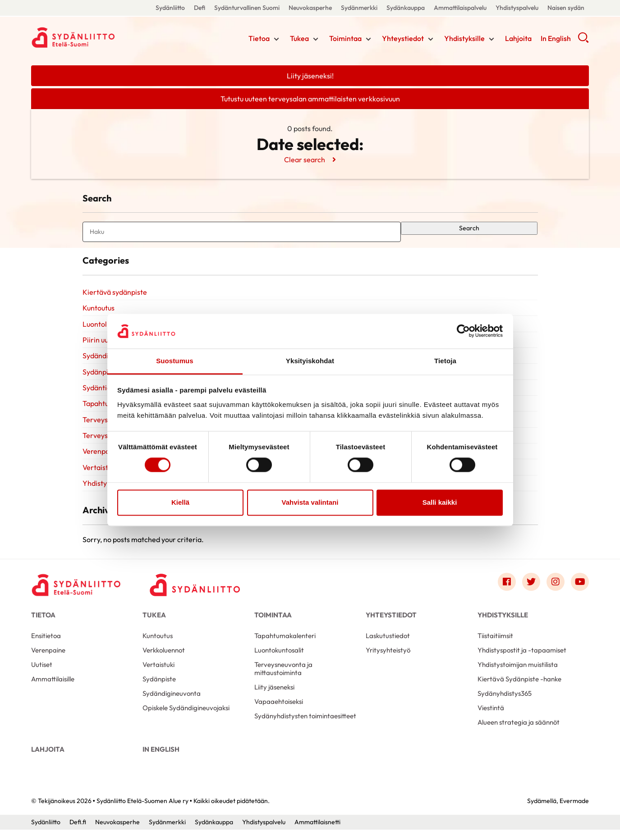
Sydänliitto (170, 8)
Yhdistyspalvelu (517, 8)
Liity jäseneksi (274, 697)
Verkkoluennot (164, 660)
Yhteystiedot (403, 38)
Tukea (299, 38)
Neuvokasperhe (310, 8)
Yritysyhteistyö (388, 660)
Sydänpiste (159, 689)
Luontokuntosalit (279, 660)
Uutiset (42, 674)
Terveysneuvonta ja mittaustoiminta (283, 678)
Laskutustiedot (388, 646)
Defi (200, 8)
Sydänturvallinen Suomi (247, 8)
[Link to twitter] (531, 592)
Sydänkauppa (406, 8)
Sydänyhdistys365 (505, 703)
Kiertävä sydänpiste (115, 294)
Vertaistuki (100, 476)
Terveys (95, 426)
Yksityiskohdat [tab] (310, 361)
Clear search (305, 160)
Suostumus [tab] (175, 361)
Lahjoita (518, 38)
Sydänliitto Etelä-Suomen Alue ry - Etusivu (103, 37)
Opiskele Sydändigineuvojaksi (186, 718)
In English (556, 38)
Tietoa (259, 38)
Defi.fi (78, 832)
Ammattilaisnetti (317, 832)
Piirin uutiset (103, 344)
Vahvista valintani (310, 502)
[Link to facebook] (507, 592)
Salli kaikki (440, 502)
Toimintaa (345, 38)
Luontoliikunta (106, 328)
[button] (583, 41)
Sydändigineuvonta (172, 703)
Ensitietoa (46, 646)
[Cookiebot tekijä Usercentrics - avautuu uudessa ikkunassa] (463, 331)
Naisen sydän (566, 8)
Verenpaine (48, 660)
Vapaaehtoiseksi (279, 711)
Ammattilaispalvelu (460, 8)
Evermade (574, 811)
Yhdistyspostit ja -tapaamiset (522, 660)
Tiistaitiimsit (495, 646)
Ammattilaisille (53, 689)
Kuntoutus (99, 311)
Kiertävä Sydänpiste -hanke (519, 689)
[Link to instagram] (556, 592)
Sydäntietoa (102, 393)
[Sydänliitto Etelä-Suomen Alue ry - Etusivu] (76, 594)
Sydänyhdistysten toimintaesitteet (305, 726)
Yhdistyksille (464, 38)
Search (469, 229)
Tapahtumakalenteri (285, 646)
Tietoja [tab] (445, 361)
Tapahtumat (102, 410)
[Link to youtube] (580, 592)
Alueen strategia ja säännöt (519, 732)
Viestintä (491, 718)
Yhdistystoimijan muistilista (518, 674)
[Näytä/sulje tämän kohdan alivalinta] (276, 39)
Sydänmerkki (359, 8)
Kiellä (180, 502)
